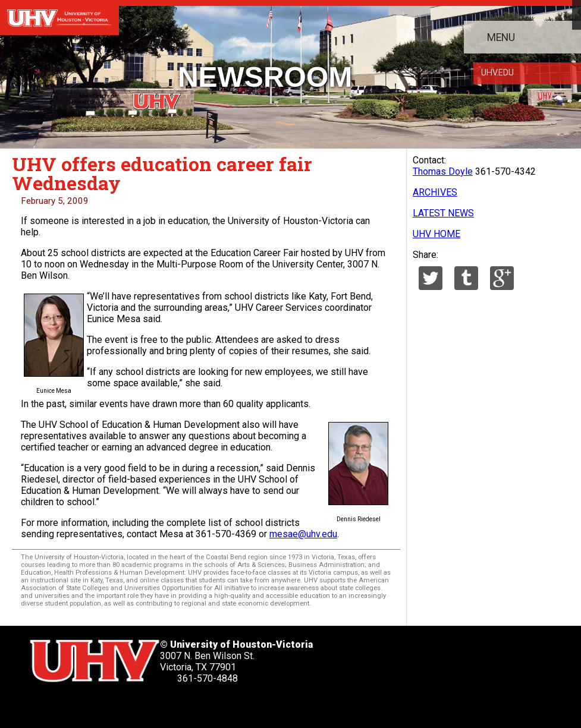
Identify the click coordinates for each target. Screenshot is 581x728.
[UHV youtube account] (143, 705)
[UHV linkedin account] (110, 705)
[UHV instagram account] (175, 705)
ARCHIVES (435, 192)
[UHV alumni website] (208, 705)
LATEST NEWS (443, 213)
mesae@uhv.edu (303, 534)
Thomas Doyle (443, 171)
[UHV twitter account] (44, 705)
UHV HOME (436, 234)
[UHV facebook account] (77, 705)
